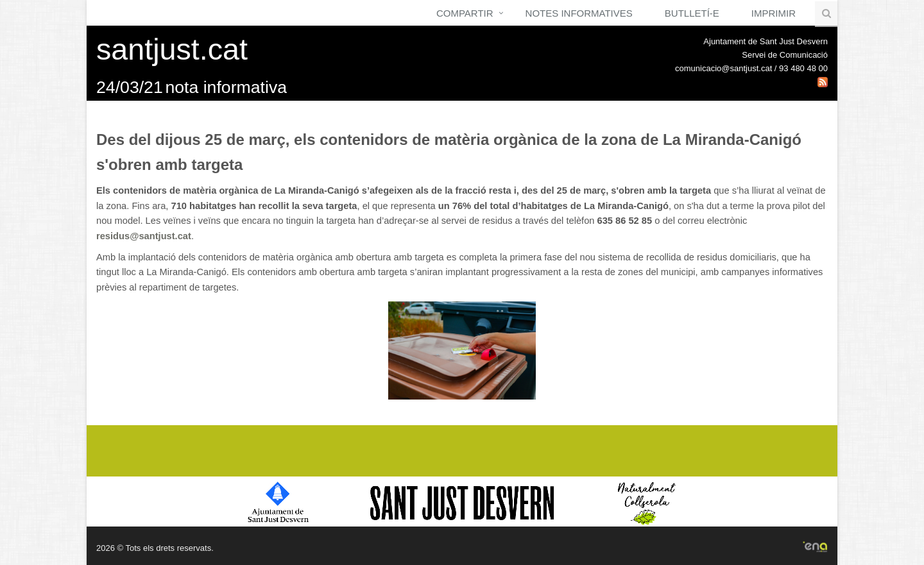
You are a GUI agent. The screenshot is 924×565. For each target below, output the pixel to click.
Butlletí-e (692, 13)
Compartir (465, 13)
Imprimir (774, 13)
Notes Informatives (579, 13)
